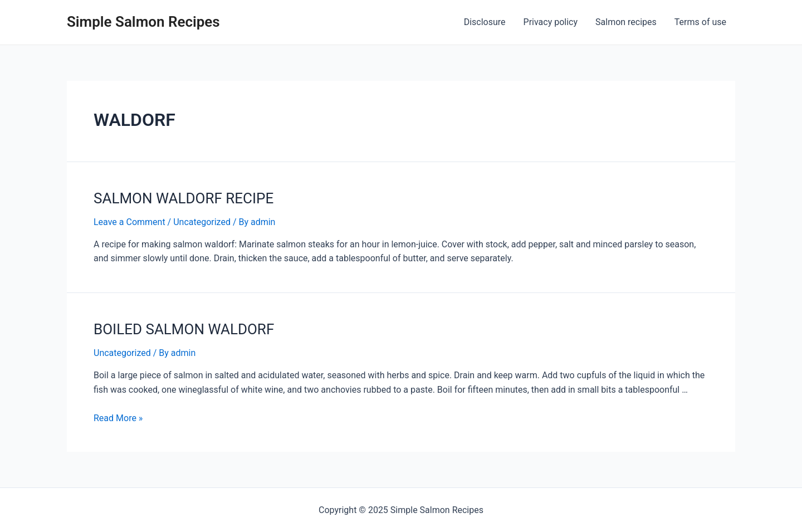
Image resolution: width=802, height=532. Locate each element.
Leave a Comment (129, 222)
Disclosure (485, 22)
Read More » (118, 418)
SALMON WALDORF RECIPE (184, 198)
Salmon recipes (626, 22)
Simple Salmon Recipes (143, 22)
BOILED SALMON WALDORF (184, 329)
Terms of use (700, 22)
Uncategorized (202, 222)
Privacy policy (551, 22)
